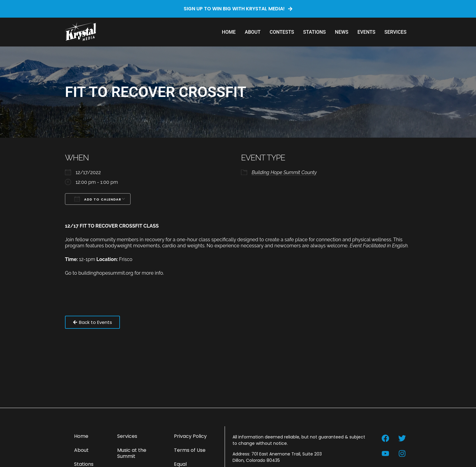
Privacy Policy (190, 436)
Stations (315, 32)
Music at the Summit (132, 453)
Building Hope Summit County (284, 172)
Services (395, 32)
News (342, 32)
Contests (282, 32)
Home (229, 32)
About (253, 32)
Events (366, 32)
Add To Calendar (98, 199)
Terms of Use (190, 450)
